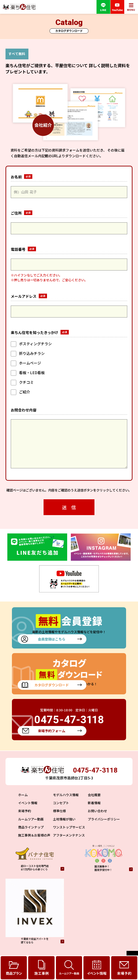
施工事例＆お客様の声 (34, 844)
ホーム (23, 804)
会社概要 (94, 804)
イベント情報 (28, 812)
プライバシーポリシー (104, 828)
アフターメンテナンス (69, 844)
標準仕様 (59, 820)
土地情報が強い (64, 828)
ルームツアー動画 (31, 828)
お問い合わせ (97, 820)
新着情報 (94, 812)
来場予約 (25, 820)
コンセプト (61, 812)
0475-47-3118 (95, 779)
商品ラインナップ (31, 836)
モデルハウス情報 (66, 804)
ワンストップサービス (69, 836)
